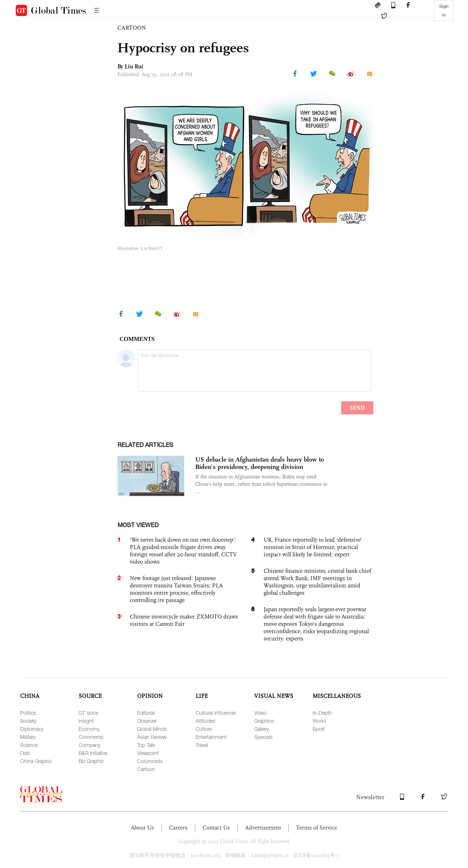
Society (28, 721)
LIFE (202, 696)
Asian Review (152, 737)
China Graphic (36, 761)
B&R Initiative (93, 753)
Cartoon (146, 769)
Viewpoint (148, 753)
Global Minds (152, 729)
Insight (86, 721)
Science (29, 745)
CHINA (30, 696)
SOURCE (90, 696)
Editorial (146, 713)
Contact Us (216, 828)
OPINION (150, 696)
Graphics (264, 721)
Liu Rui (134, 66)
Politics (28, 713)
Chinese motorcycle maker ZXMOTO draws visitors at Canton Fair (184, 620)
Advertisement (263, 828)
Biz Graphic (91, 761)
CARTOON (132, 28)
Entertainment (211, 737)
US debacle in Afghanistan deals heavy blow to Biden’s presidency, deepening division (260, 463)
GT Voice (88, 713)
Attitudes (205, 721)
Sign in (444, 11)
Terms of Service (317, 828)
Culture (204, 729)
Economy (89, 729)
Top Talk (146, 745)
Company (89, 745)
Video (260, 713)
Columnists (150, 761)
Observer (147, 721)
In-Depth (322, 713)
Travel (202, 745)
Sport (319, 729)
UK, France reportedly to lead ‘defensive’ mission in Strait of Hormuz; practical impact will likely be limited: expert (313, 547)
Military (28, 737)
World (319, 721)
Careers (178, 828)
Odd (25, 753)
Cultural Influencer (216, 713)
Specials (263, 737)
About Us (142, 828)
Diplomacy (32, 729)
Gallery (261, 729)
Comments (91, 737)
